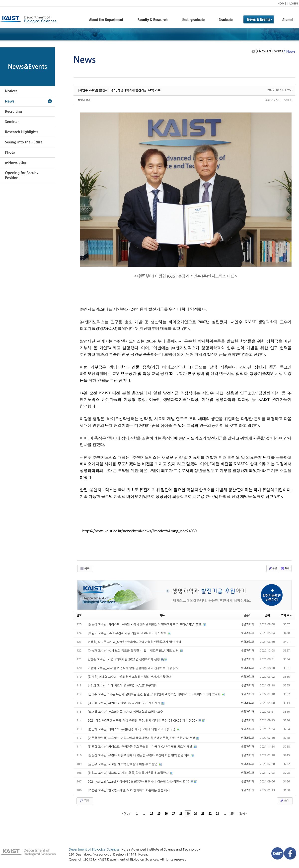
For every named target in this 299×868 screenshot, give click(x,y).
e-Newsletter (16, 163)
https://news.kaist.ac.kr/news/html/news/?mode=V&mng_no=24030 (139, 531)
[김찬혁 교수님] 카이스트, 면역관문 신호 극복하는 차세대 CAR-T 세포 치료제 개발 (140, 747)
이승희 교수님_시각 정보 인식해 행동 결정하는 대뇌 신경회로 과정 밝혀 (133, 668)
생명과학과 (84, 100)
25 (232, 814)
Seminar (12, 122)
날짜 (267, 615)
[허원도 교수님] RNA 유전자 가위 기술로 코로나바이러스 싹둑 (128, 633)
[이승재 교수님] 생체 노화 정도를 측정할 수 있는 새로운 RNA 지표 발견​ (133, 651)
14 (151, 814)
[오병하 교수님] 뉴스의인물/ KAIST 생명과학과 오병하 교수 (125, 712)
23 (217, 814)
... (144, 814)
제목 (162, 615)
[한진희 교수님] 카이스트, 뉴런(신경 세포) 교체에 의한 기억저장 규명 (132, 729)
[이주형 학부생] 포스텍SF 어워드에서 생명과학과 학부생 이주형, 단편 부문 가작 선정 (142, 738)
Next (243, 814)
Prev (126, 814)
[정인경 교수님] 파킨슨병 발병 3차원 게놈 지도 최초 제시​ (124, 703)
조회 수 (286, 615)
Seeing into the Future (24, 142)
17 (173, 814)
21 (203, 814)
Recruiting (14, 111)
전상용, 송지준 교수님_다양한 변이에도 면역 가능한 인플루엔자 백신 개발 (134, 642)
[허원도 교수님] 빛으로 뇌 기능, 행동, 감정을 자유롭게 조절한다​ (129, 773)
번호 (79, 615)
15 (159, 814)
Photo (10, 152)
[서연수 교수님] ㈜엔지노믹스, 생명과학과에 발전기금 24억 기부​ (119, 90)
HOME (282, 4)
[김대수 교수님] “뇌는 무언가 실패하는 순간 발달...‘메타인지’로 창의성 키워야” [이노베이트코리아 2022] (154, 694)
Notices (11, 91)
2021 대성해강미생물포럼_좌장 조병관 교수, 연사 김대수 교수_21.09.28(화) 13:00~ (143, 721)
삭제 (285, 568)
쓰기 (284, 801)
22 (210, 814)
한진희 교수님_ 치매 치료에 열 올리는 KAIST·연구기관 (122, 686)
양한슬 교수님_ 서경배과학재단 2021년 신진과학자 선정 (124, 659)
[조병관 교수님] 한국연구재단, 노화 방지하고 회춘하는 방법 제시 (129, 790)
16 (166, 814)
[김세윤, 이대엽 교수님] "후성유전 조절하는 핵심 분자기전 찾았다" (130, 677)
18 (181, 814)
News (10, 101)
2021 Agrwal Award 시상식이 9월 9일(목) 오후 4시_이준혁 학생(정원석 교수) (139, 782)
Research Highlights (22, 132)
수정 (273, 568)
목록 (85, 569)
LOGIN (294, 4)
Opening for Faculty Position (22, 175)
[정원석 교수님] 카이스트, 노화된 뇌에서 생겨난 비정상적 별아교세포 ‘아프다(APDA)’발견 (145, 625)
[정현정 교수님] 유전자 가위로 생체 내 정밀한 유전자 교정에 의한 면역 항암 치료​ (139, 756)
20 (195, 814)
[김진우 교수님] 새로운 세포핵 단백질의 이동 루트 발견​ (123, 764)
